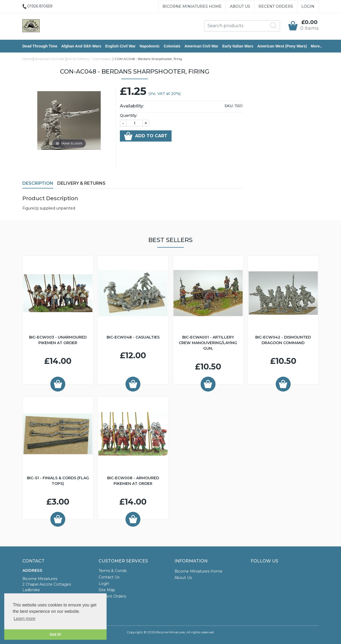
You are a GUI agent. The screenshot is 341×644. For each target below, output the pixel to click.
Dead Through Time (40, 46)
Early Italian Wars (238, 46)
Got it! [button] (55, 634)
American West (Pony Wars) (282, 46)
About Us (240, 6)
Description (38, 183)
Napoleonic (150, 46)
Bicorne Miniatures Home (192, 6)
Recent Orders (276, 6)
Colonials (172, 46)
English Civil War (120, 46)
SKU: (229, 106)
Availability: (132, 106)
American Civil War (201, 46)
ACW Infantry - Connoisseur (90, 59)
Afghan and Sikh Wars (81, 46)
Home (27, 59)
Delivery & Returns (81, 183)
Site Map (107, 590)
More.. (316, 46)
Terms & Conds (113, 571)
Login (308, 6)
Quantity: (129, 115)
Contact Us (109, 577)
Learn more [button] (25, 619)
